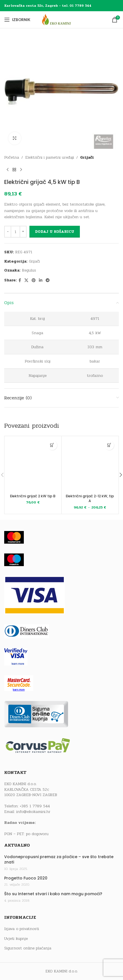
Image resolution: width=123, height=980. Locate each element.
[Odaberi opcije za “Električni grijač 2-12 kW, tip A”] (109, 445)
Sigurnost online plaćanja (28, 948)
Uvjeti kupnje (16, 939)
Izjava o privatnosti (22, 929)
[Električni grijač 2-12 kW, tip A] (90, 465)
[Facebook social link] (20, 281)
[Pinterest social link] (34, 281)
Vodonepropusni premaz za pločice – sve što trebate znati (59, 860)
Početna (12, 157)
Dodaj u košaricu (55, 232)
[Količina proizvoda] (15, 232)
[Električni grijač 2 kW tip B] (33, 465)
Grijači (87, 157)
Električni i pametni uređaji (50, 157)
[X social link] (26, 281)
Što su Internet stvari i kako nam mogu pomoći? (53, 894)
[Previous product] (8, 170)
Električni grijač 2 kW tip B (33, 496)
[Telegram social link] (48, 281)
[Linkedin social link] (41, 281)
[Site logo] (62, 20)
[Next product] (21, 170)
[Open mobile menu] (17, 20)
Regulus (29, 270)
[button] (52, 445)
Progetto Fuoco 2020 (26, 878)
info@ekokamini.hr (33, 812)
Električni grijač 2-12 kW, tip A (90, 499)
